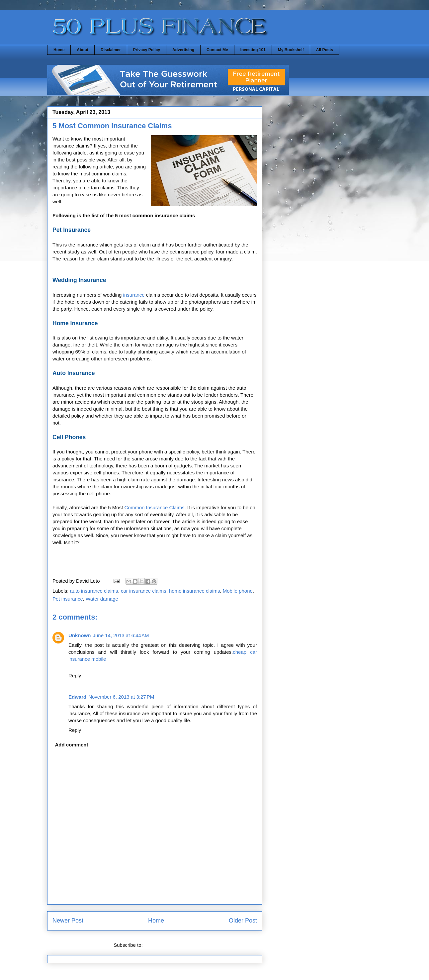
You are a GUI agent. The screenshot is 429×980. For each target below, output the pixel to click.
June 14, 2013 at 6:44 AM (121, 635)
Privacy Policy (147, 50)
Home (59, 50)
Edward (77, 697)
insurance (134, 295)
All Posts (325, 50)
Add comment (72, 745)
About (83, 50)
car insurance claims (144, 591)
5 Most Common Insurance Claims (112, 126)
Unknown (80, 635)
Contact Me (217, 50)
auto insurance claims (94, 591)
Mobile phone (238, 591)
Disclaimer (111, 50)
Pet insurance (68, 599)
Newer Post (68, 921)
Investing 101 (253, 50)
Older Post (243, 921)
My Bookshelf (291, 50)
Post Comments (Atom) (170, 945)
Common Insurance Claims (155, 507)
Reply (75, 676)
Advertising (183, 50)
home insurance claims (194, 591)
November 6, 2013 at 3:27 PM (121, 697)
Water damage (102, 599)
